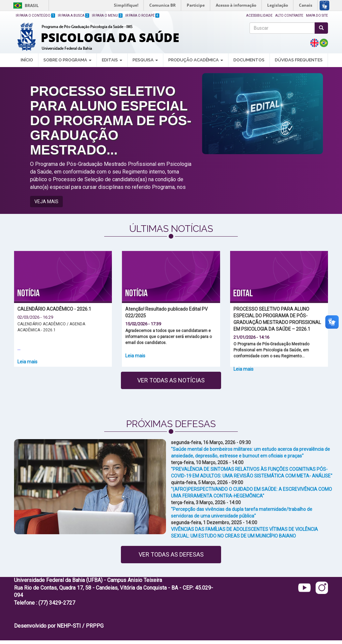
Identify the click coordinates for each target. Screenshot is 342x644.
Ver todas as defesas (171, 554)
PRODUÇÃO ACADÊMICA (196, 60)
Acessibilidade (259, 16)
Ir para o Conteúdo (35, 16)
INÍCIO (27, 60)
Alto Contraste (289, 16)
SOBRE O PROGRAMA (67, 60)
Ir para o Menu (107, 16)
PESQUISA (145, 60)
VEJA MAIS (46, 202)
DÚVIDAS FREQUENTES (299, 60)
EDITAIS (112, 60)
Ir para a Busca (73, 16)
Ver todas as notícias (171, 380)
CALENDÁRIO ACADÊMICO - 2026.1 (54, 309)
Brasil (25, 6)
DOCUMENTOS (249, 60)
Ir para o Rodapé (142, 16)
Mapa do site (317, 16)
